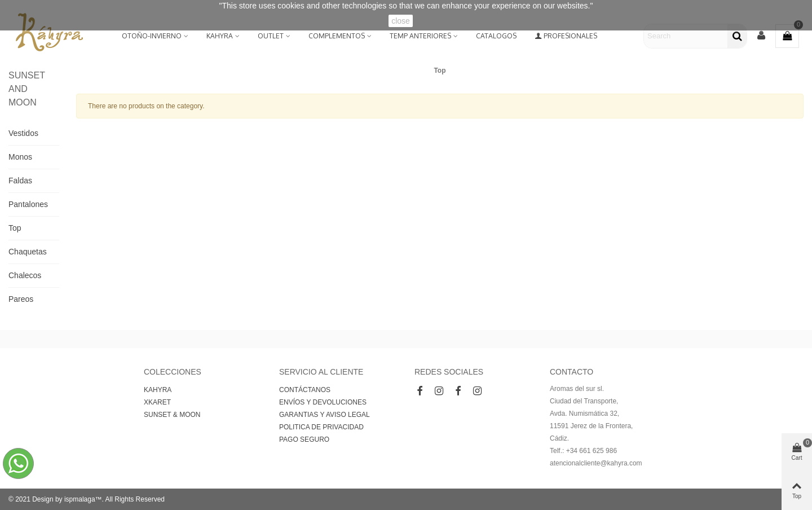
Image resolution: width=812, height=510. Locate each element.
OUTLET (271, 36)
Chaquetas (28, 252)
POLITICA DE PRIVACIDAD (321, 427)
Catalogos (496, 36)
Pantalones (28, 204)
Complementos (337, 36)
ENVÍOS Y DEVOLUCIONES (323, 402)
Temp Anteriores (420, 36)
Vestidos (23, 133)
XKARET (157, 402)
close (401, 21)
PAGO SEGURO (304, 439)
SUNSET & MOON (172, 415)
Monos (20, 157)
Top (15, 228)
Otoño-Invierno (152, 36)
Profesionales (566, 36)
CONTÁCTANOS (305, 390)
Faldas (20, 181)
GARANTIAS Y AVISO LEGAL (325, 415)
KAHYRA (220, 36)
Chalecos (25, 275)
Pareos (21, 299)
